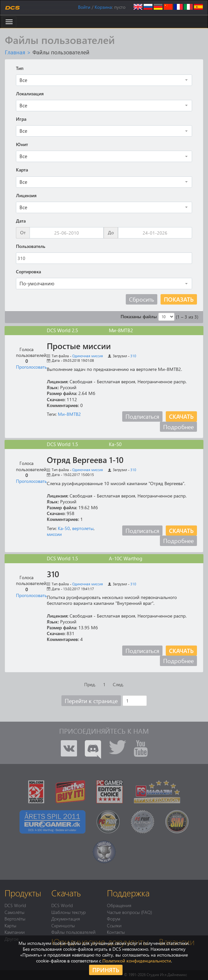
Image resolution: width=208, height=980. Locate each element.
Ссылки (114, 925)
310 (133, 356)
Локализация (30, 94)
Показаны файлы (139, 317)
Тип (20, 68)
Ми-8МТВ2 (69, 414)
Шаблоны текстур (69, 912)
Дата (21, 221)
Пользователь (31, 246)
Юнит (22, 144)
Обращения (119, 905)
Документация (66, 919)
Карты (10, 925)
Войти (84, 7)
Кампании (15, 932)
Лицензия (26, 196)
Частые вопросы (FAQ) (130, 912)
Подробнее (178, 427)
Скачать (181, 416)
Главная (15, 52)
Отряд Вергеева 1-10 (85, 460)
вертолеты (83, 528)
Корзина (103, 7)
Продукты (23, 893)
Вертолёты (15, 919)
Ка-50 (64, 528)
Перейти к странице (91, 701)
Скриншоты (63, 925)
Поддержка (128, 893)
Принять (106, 970)
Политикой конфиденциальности (137, 961)
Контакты (116, 932)
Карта (22, 170)
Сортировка (28, 272)
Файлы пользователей (73, 932)
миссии (54, 534)
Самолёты (14, 912)
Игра (21, 119)
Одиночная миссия (88, 356)
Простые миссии (79, 346)
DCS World (15, 905)
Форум (114, 919)
